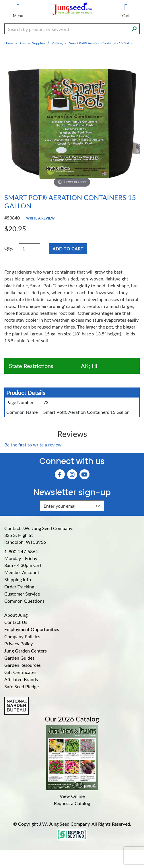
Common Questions (24, 601)
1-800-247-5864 (21, 551)
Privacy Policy (19, 643)
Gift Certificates (20, 672)
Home (9, 43)
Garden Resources (23, 665)
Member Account (22, 572)
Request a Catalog (72, 803)
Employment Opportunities (32, 629)
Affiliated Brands (21, 679)
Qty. (9, 248)
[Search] (134, 28)
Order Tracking (19, 587)
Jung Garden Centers (26, 651)
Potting (57, 43)
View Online (72, 796)
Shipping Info (18, 579)
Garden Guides (19, 658)
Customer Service (22, 594)
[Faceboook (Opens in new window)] (60, 474)
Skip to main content (0, 0)
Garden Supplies (33, 43)
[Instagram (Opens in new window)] (72, 474)
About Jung (16, 615)
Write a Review (40, 218)
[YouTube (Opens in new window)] (84, 474)
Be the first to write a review (33, 445)
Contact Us (16, 622)
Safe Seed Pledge (22, 686)
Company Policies (22, 636)
